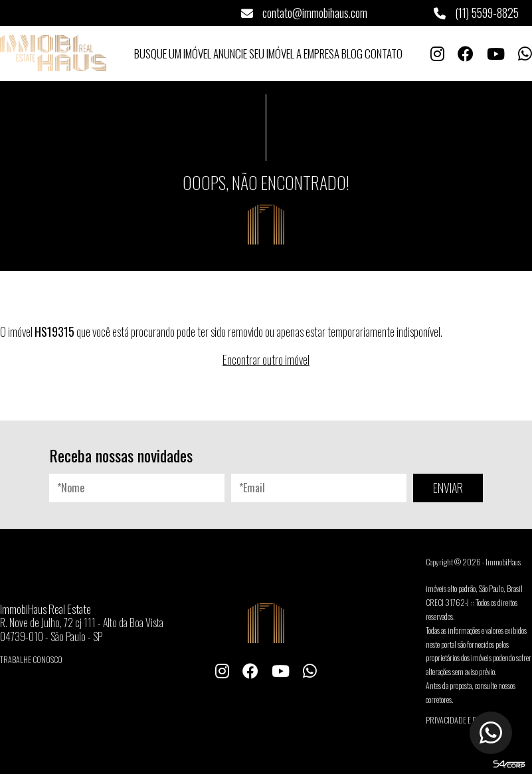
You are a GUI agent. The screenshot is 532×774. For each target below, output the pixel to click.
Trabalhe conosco (31, 659)
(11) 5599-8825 (476, 13)
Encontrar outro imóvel (266, 359)
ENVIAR (448, 488)
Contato (384, 53)
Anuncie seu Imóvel (254, 53)
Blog (352, 53)
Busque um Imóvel (173, 53)
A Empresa (318, 53)
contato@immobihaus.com (304, 13)
